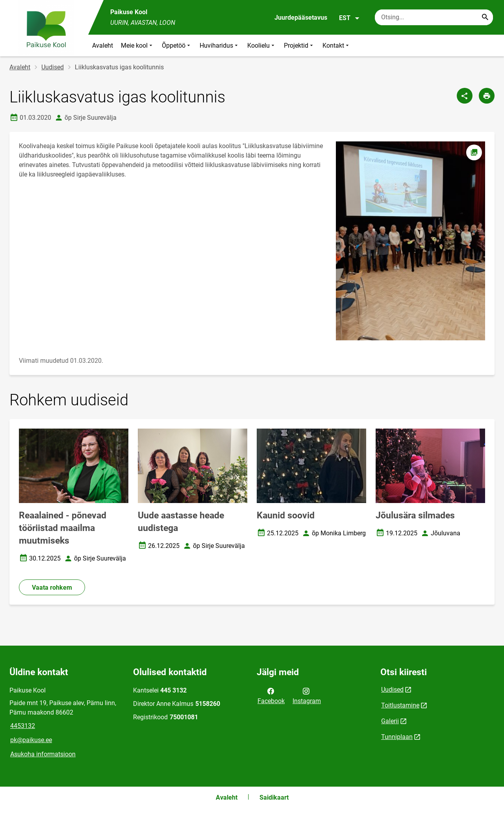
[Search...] (485, 17)
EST (349, 18)
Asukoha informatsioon (43, 754)
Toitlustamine (400, 705)
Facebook (271, 695)
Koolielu (262, 45)
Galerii (390, 721)
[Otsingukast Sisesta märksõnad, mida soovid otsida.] (434, 17)
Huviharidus (220, 45)
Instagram (307, 695)
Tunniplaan (397, 737)
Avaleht (103, 45)
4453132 (23, 726)
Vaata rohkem (52, 588)
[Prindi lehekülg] (487, 96)
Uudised (53, 67)
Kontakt (336, 45)
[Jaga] (465, 96)
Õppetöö (177, 45)
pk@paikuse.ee (31, 740)
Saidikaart (274, 797)
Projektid (299, 45)
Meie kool (137, 45)
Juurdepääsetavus (301, 18)
